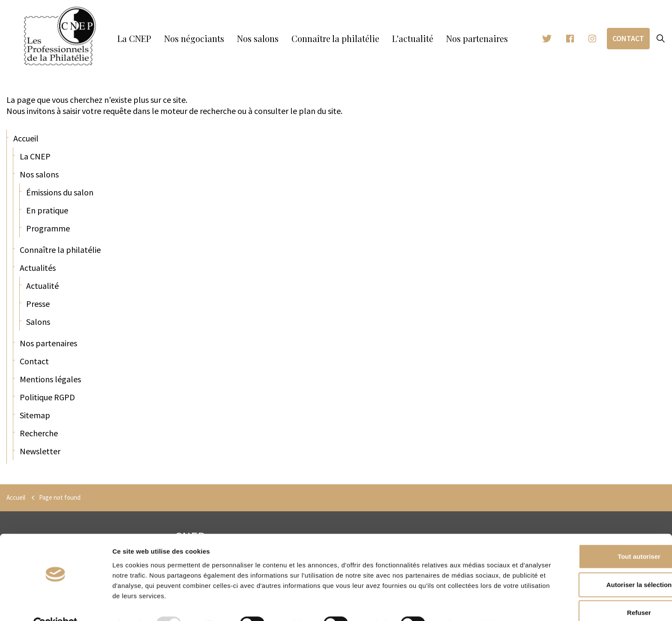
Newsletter (40, 451)
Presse (38, 304)
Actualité (42, 286)
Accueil (26, 138)
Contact (628, 38)
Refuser (600, 593)
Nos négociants (194, 38)
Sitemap (35, 415)
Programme (48, 228)
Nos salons (258, 38)
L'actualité (413, 38)
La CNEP (134, 38)
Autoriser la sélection (601, 565)
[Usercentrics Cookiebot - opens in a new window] (55, 604)
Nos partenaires (477, 38)
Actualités (38, 268)
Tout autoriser (600, 537)
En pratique (47, 210)
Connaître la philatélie (335, 38)
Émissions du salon (60, 192)
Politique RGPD (47, 397)
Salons (38, 322)
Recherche (39, 433)
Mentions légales (50, 379)
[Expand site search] (661, 39)
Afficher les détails (470, 604)
